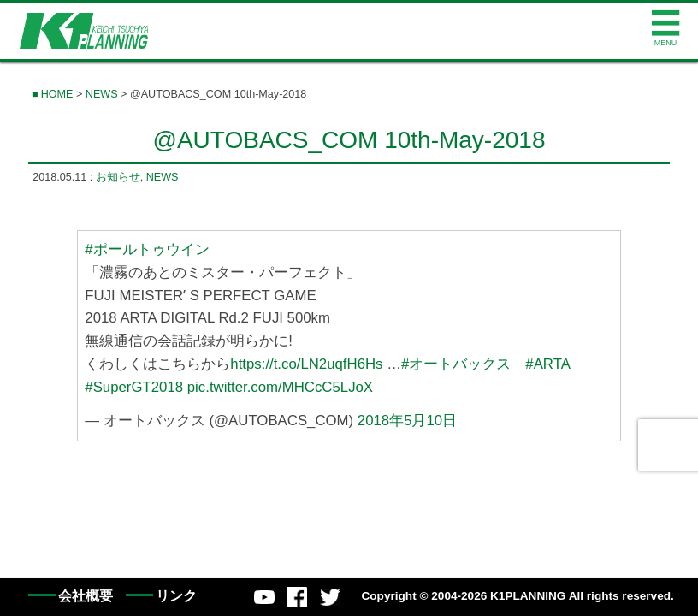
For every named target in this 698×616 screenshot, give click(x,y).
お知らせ (118, 177)
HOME (57, 94)
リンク (176, 596)
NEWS (102, 94)
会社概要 (86, 596)
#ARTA (547, 364)
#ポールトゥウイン (147, 249)
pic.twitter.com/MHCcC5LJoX (280, 387)
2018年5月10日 (407, 421)
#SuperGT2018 (134, 387)
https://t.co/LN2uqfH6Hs (306, 364)
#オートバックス (456, 364)
